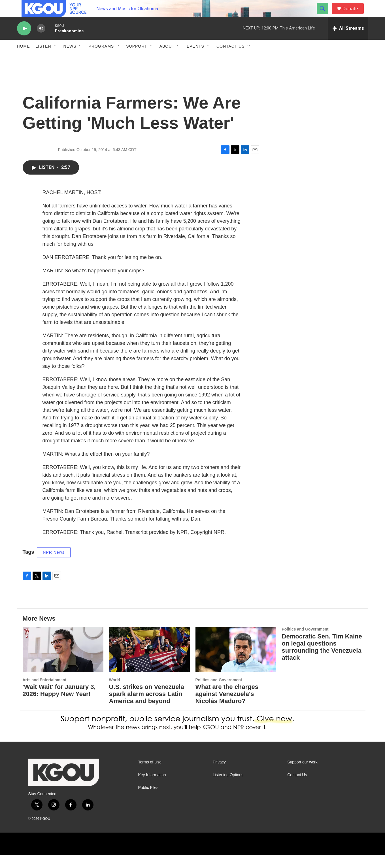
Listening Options (228, 788)
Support (137, 59)
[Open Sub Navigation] (56, 59)
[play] (24, 41)
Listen (43, 59)
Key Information (152, 788)
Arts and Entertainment (45, 693)
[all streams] (348, 41)
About (167, 59)
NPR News (54, 565)
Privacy (219, 775)
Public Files (148, 800)
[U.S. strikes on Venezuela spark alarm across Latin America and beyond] (149, 662)
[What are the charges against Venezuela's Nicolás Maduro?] (236, 662)
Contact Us (231, 59)
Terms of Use (150, 775)
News (70, 59)
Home (24, 59)
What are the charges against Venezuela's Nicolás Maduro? (227, 707)
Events (195, 59)
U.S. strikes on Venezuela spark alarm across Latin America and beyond (147, 707)
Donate (354, 15)
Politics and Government (219, 693)
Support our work (302, 775)
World (115, 693)
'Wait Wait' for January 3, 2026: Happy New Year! (59, 703)
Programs (101, 59)
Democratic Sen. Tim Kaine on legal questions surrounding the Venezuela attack (322, 660)
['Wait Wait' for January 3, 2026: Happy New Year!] (63, 662)
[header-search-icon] (325, 15)
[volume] (41, 41)
